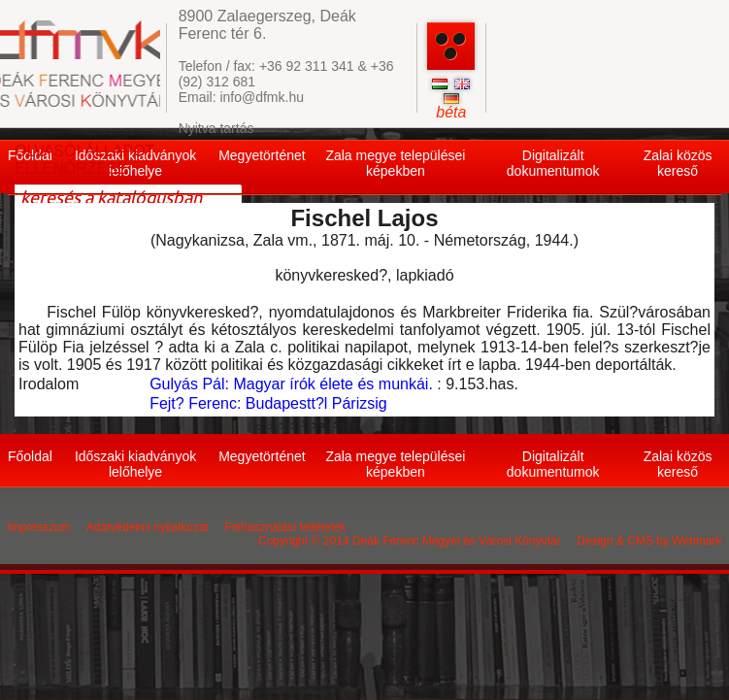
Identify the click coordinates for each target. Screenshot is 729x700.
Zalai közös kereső (678, 163)
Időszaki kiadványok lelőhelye (135, 464)
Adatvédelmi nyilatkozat (148, 527)
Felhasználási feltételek (286, 527)
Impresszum (39, 527)
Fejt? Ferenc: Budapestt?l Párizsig (268, 403)
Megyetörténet (262, 155)
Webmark (696, 541)
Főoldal (30, 456)
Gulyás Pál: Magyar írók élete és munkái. (291, 384)
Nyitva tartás (216, 128)
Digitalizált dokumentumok (553, 163)
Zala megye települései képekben (395, 163)
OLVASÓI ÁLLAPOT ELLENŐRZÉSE (84, 160)
